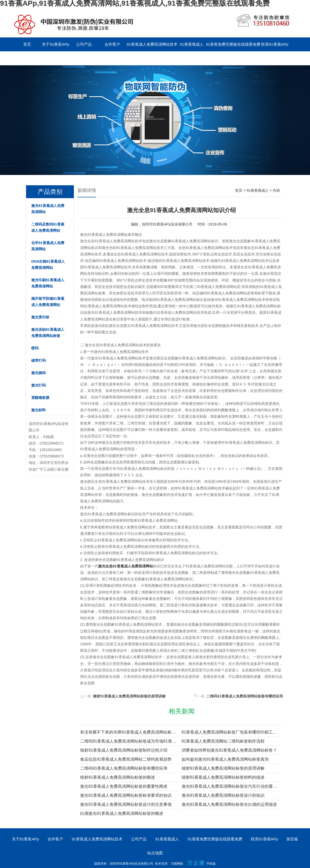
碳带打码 (38, 360)
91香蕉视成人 (192, 44)
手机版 (211, 864)
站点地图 (155, 853)
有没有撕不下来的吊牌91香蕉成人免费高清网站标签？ (129, 732)
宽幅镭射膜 (40, 398)
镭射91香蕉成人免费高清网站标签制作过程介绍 (124, 750)
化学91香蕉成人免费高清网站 (48, 246)
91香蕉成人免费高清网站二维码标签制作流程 (223, 741)
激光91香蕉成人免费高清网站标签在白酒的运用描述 (229, 804)
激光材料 (38, 410)
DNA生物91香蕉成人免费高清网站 (48, 264)
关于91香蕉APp (55, 44)
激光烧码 (38, 373)
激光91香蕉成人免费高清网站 (48, 209)
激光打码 (38, 385)
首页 (27, 44)
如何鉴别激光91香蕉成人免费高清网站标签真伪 (225, 759)
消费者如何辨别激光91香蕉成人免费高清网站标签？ (229, 750)
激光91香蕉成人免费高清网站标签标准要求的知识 (126, 795)
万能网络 (177, 864)
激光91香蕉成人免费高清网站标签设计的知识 (223, 795)
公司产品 (84, 44)
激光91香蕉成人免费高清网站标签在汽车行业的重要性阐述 (231, 786)
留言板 (27, 58)
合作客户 (112, 44)
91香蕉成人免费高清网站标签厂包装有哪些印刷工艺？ (231, 732)
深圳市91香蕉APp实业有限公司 (167, 224)
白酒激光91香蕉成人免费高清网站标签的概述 (122, 813)
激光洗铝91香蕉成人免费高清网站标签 (48, 333)
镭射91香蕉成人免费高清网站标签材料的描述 (223, 777)
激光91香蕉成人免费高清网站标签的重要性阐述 (124, 786)
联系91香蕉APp (275, 44)
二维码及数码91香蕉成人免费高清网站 (48, 227)
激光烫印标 (40, 317)
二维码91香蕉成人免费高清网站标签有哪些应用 (245, 696)
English (55, 58)
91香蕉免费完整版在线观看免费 (233, 44)
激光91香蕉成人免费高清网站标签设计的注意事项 (126, 804)
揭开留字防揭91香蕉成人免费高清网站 (48, 302)
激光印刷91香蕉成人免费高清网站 (48, 283)
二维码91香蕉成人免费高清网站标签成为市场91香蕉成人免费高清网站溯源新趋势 (129, 741)
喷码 (35, 348)
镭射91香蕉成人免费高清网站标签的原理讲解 (129, 696)
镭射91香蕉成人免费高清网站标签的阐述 (118, 777)
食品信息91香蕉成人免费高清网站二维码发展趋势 (126, 759)
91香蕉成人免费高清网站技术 (152, 44)
